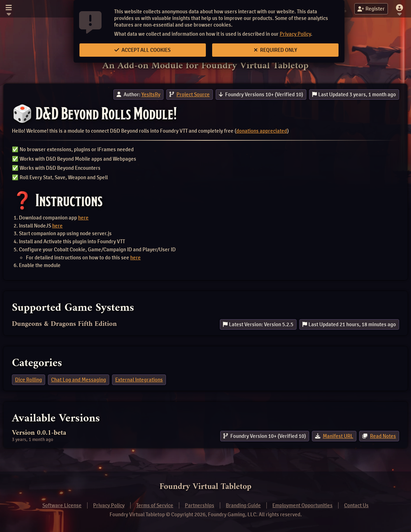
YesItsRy (151, 94)
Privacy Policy (295, 34)
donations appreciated (262, 131)
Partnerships (200, 505)
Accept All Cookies (142, 50)
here (83, 218)
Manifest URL (338, 436)
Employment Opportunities (302, 505)
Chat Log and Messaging (79, 380)
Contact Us (356, 505)
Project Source (193, 94)
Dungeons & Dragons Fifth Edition (64, 324)
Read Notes (383, 436)
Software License (62, 505)
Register (371, 9)
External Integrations (139, 380)
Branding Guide (243, 505)
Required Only (276, 50)
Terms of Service (155, 505)
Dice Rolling (29, 380)
